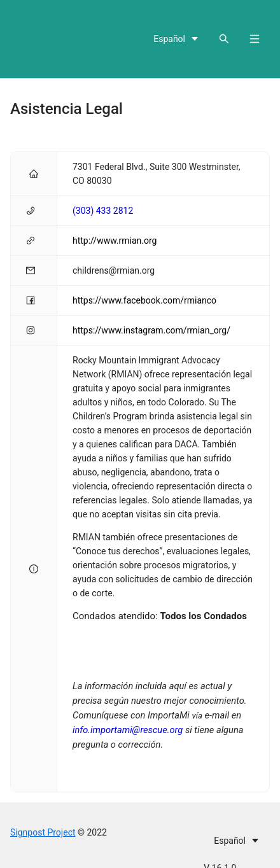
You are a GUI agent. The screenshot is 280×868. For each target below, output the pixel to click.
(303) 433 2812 (103, 211)
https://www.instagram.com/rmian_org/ (151, 330)
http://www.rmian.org (115, 241)
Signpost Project (43, 832)
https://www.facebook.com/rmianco (144, 300)
